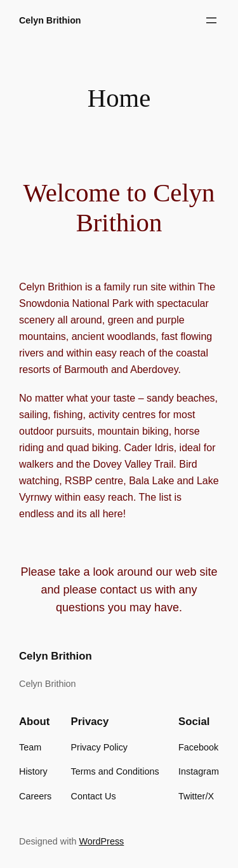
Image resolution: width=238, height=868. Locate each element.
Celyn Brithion (50, 20)
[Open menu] (211, 20)
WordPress (101, 841)
